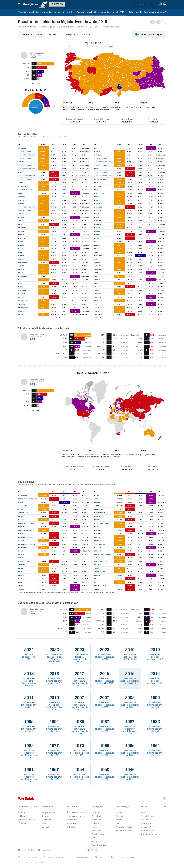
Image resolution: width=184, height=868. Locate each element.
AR (144, 4)
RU (151, 4)
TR (137, 4)
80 (46, 104)
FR (148, 4)
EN (140, 4)
